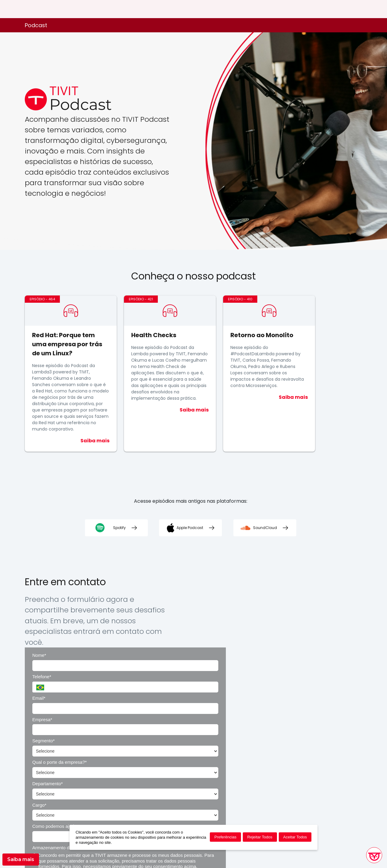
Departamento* (191, 661)
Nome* (183, 597)
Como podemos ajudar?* (201, 682)
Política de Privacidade (322, 779)
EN (350, 9)
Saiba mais (21, 859)
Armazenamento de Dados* (295, 682)
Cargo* (274, 661)
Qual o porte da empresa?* (294, 639)
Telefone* (276, 597)
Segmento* (187, 639)
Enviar (265, 745)
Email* (182, 618)
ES (360, 9)
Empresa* (277, 618)
